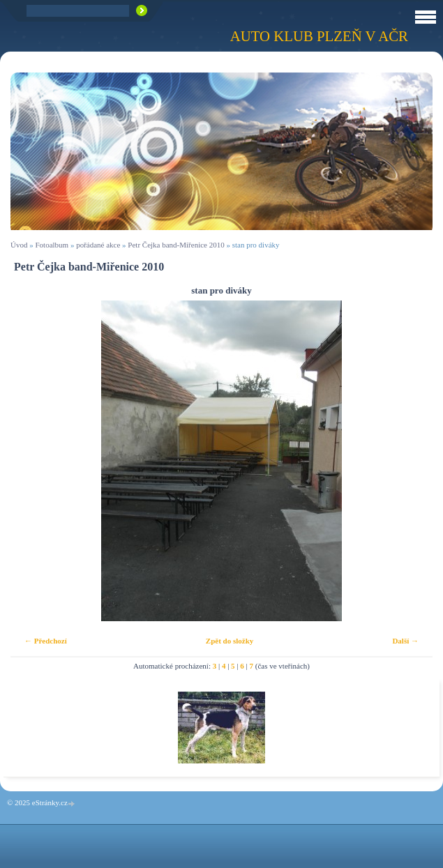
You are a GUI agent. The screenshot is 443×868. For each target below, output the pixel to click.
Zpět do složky (230, 641)
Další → (405, 641)
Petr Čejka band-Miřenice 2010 (176, 245)
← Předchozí (46, 641)
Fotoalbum (52, 245)
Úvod (19, 245)
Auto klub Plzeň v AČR (319, 36)
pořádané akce (98, 245)
